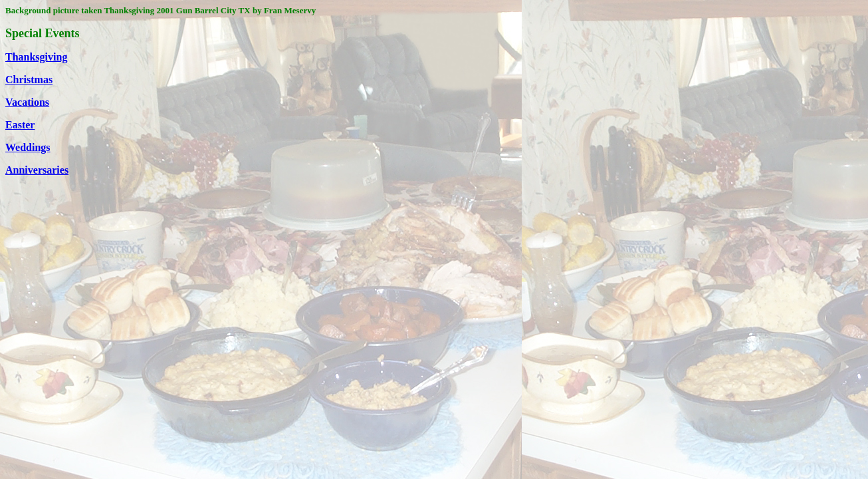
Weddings (28, 147)
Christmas (29, 80)
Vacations (27, 102)
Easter (20, 125)
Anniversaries (37, 170)
